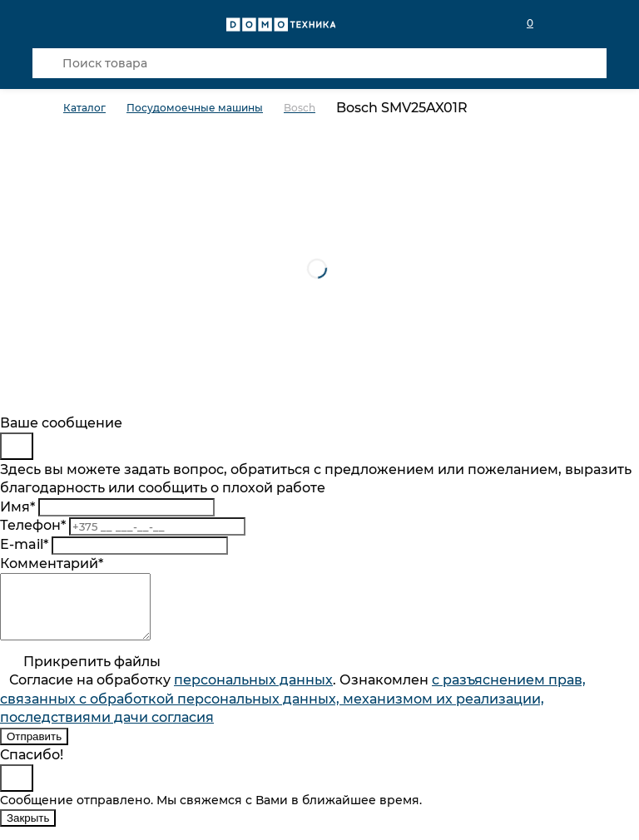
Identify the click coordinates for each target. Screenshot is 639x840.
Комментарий (52, 563)
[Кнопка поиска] (47, 63)
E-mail (24, 544)
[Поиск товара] (319, 63)
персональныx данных (253, 692)
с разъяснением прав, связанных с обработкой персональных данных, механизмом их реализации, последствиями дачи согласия (293, 711)
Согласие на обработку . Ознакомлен (293, 711)
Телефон (33, 525)
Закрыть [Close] (28, 830)
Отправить (34, 749)
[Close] (17, 446)
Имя (17, 507)
